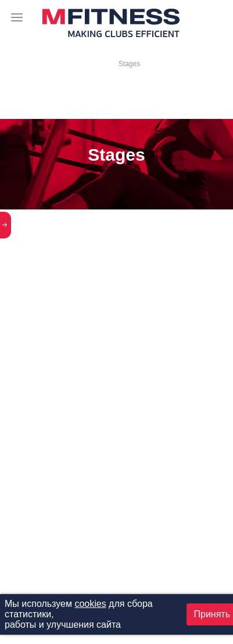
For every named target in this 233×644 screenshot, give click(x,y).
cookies (90, 604)
